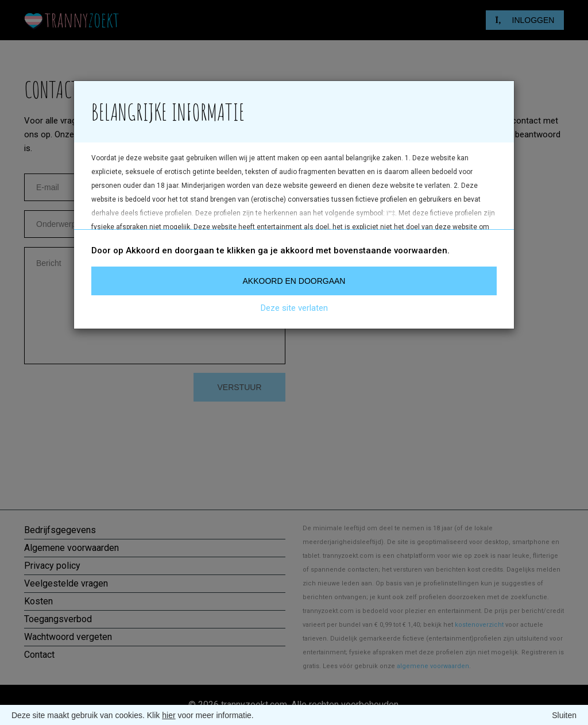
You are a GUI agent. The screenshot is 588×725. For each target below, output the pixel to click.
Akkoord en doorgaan (294, 281)
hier (169, 715)
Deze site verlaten (294, 308)
